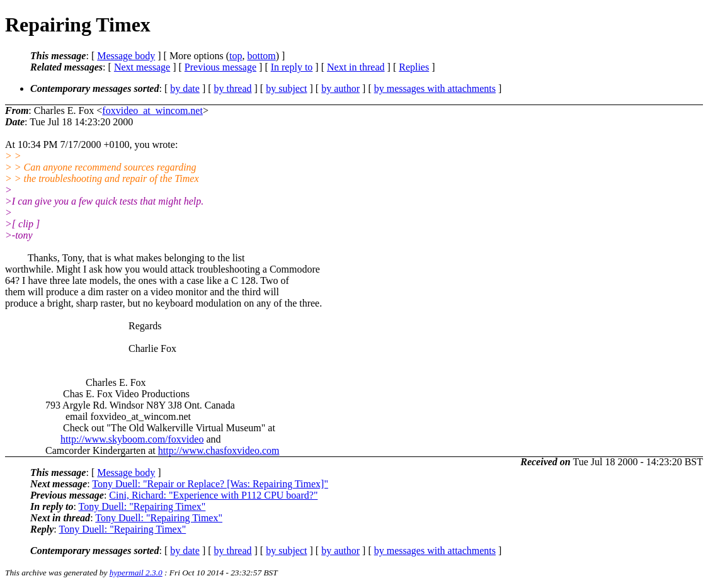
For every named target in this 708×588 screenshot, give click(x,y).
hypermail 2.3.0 (136, 573)
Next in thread (356, 67)
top (236, 56)
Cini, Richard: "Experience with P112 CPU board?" (213, 495)
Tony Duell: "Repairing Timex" (142, 506)
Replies (414, 67)
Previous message (220, 67)
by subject (286, 88)
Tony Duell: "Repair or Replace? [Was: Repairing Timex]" (210, 484)
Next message (142, 67)
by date (185, 88)
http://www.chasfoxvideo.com (219, 450)
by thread (233, 88)
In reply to (292, 67)
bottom (261, 56)
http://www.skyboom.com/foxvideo (132, 439)
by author (340, 88)
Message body (126, 56)
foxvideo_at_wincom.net (152, 110)
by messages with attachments (435, 88)
